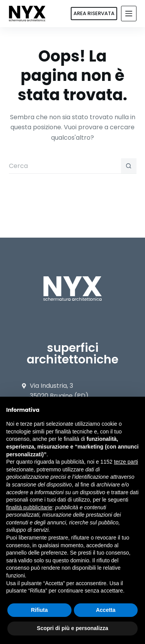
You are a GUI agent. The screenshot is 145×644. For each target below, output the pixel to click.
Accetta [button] (106, 610)
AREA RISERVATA (94, 13)
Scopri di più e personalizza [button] (72, 628)
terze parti (126, 462)
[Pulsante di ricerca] (129, 166)
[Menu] (129, 14)
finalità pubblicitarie (29, 507)
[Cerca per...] (65, 166)
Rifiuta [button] (39, 610)
